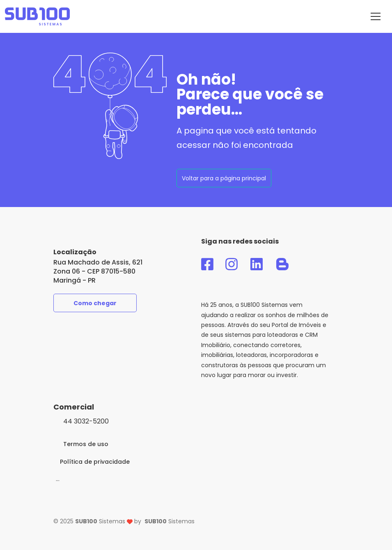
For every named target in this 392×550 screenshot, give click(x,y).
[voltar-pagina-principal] (224, 178)
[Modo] (58, 479)
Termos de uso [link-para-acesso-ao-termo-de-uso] (86, 444)
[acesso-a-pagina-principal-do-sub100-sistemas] (37, 16)
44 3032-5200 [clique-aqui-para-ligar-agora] (86, 421)
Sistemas (170, 521)
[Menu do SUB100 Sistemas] (376, 16)
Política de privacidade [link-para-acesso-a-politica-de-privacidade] (95, 462)
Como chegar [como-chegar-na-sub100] (95, 303)
